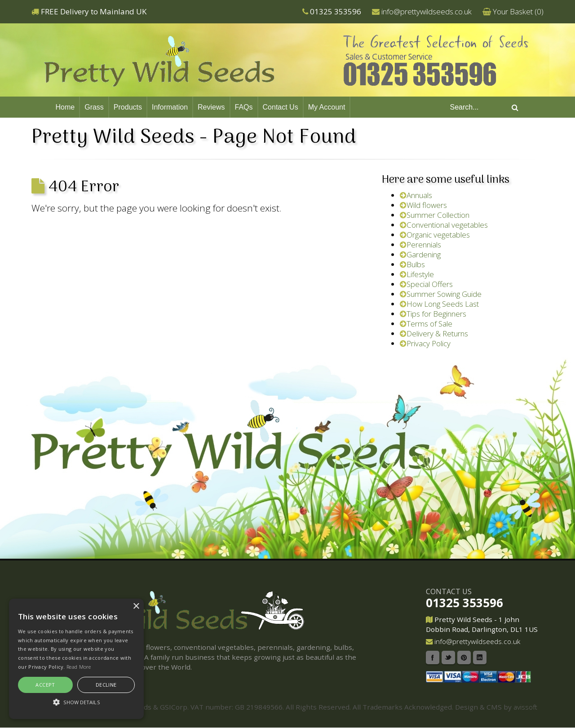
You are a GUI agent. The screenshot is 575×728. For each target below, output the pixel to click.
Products (128, 107)
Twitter (448, 657)
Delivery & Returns (434, 333)
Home (65, 107)
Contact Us (281, 107)
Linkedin (480, 657)
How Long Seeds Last (439, 304)
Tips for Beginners (433, 314)
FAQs (244, 107)
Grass (94, 107)
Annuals (416, 195)
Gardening (420, 254)
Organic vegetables (435, 235)
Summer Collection (435, 215)
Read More (79, 667)
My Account (327, 107)
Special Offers (426, 284)
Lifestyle (417, 274)
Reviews (211, 107)
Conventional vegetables (444, 225)
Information (170, 107)
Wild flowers (423, 205)
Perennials (420, 245)
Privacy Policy (425, 343)
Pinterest (464, 657)
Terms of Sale (426, 324)
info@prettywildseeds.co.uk (427, 11)
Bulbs (412, 264)
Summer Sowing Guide (441, 294)
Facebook (433, 657)
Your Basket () (518, 11)
